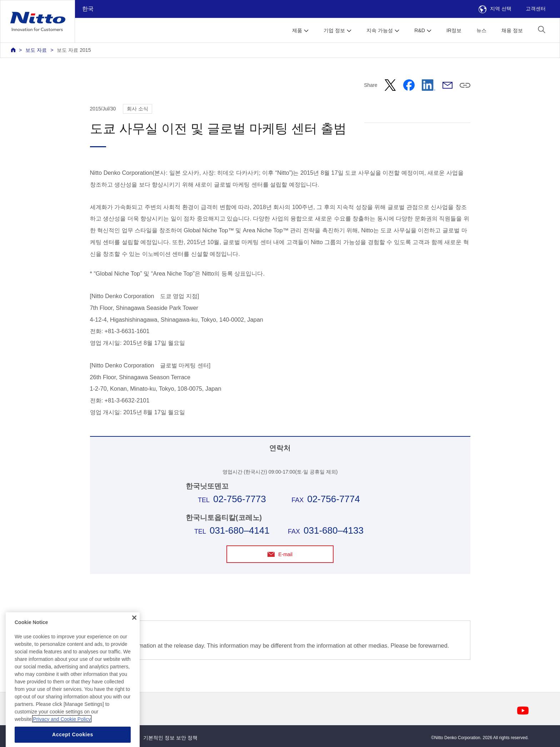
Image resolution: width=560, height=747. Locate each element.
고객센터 (536, 9)
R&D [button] (420, 30)
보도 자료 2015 (74, 50)
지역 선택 (495, 9)
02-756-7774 (334, 499)
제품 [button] (297, 30)
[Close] (134, 637)
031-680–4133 (334, 530)
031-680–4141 (240, 530)
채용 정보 (512, 30)
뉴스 (481, 30)
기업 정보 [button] (334, 30)
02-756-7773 (240, 499)
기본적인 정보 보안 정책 (170, 738)
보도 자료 (36, 50)
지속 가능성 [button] (380, 30)
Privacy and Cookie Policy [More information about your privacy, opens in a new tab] (62, 738)
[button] (542, 29)
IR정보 (454, 30)
